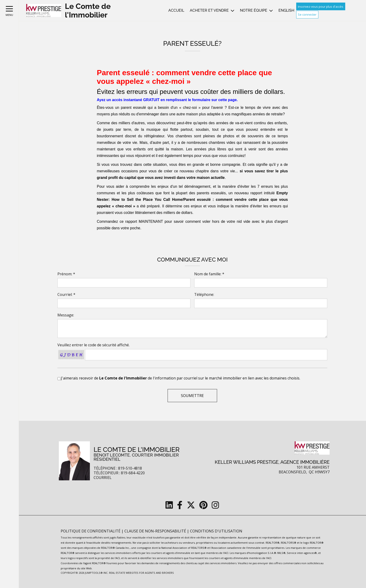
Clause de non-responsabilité (156, 531)
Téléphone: (204, 294)
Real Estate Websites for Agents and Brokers (141, 573)
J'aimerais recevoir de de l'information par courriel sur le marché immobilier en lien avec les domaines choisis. (181, 378)
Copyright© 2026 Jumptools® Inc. (84, 573)
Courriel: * (66, 294)
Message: (66, 315)
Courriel (103, 478)
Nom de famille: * (209, 274)
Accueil (176, 10)
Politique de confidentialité (91, 531)
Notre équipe (254, 10)
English (286, 10)
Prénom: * (66, 274)
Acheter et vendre (209, 10)
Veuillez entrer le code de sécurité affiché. (93, 345)
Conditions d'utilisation (216, 531)
